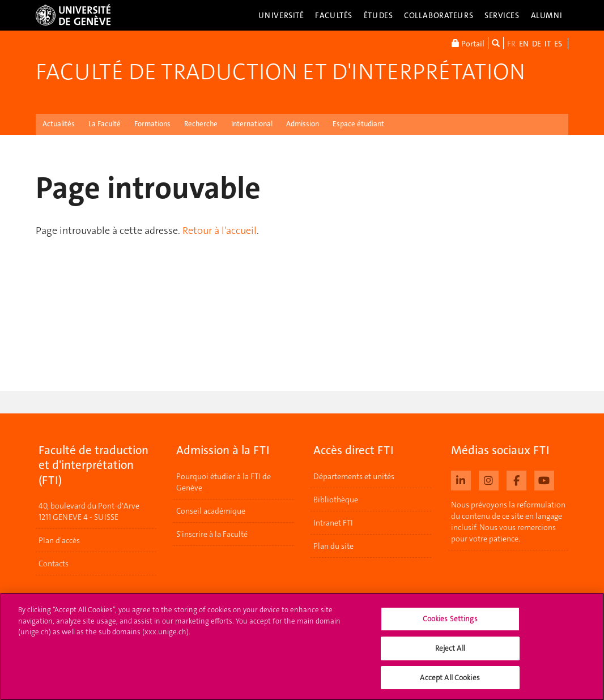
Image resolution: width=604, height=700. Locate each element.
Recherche (201, 124)
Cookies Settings (450, 626)
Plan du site (333, 546)
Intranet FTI (333, 523)
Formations (152, 124)
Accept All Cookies (450, 684)
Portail (468, 43)
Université (281, 15)
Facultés (334, 15)
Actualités (59, 124)
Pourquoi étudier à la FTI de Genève (224, 482)
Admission (303, 124)
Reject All (450, 655)
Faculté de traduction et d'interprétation (280, 72)
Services (502, 15)
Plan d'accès (59, 540)
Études (378, 15)
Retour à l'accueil (220, 231)
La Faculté (105, 124)
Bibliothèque (336, 500)
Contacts (54, 564)
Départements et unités (354, 476)
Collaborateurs (439, 15)
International (252, 124)
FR (511, 44)
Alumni (547, 15)
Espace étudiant (358, 124)
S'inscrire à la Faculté (212, 534)
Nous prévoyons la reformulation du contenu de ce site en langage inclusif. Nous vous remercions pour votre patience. (508, 522)
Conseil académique (211, 511)
